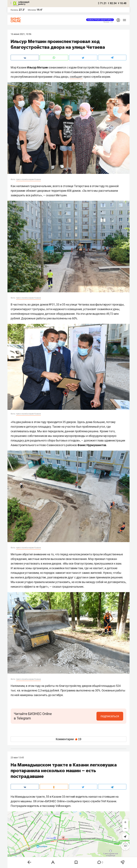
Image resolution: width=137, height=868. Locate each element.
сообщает (76, 77)
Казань (14, 10)
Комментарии (68, 739)
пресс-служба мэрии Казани (28, 179)
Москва (32, 10)
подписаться (110, 716)
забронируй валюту (24, 3)
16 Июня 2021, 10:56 (21, 34)
